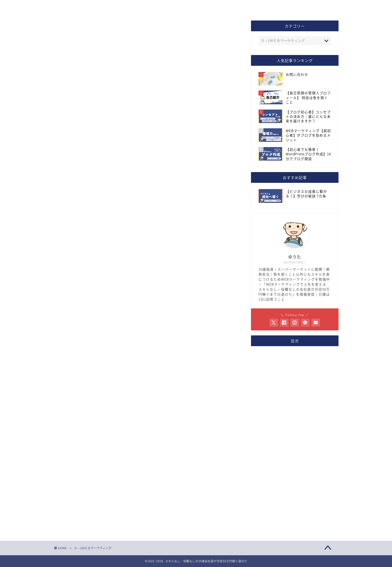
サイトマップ (246, 7)
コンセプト (161, 7)
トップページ (75, 7)
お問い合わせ (202, 7)
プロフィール (119, 7)
